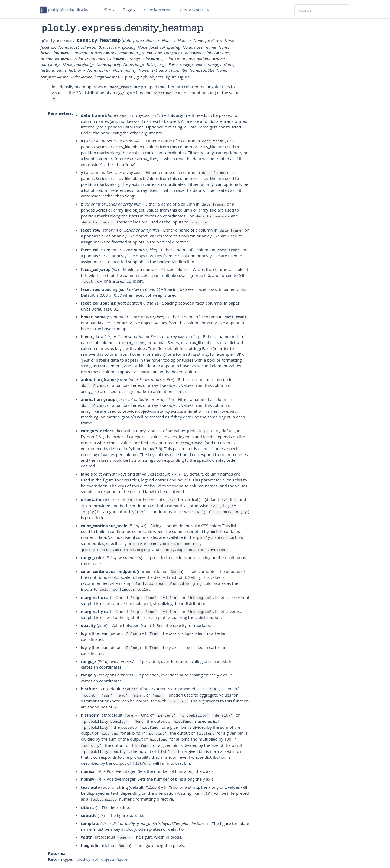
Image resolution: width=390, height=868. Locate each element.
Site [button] (109, 10)
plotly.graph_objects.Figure (102, 859)
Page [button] (129, 10)
